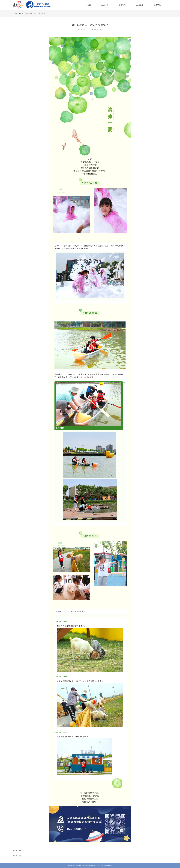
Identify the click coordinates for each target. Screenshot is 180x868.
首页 (16, 13)
